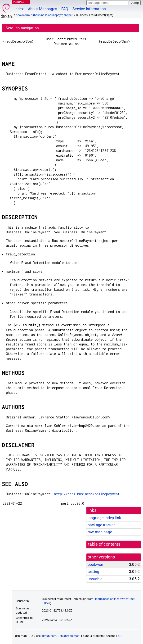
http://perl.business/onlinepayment (87, 494)
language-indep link (104, 518)
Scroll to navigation (22, 28)
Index (19, 9)
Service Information (89, 9)
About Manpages (42, 9)
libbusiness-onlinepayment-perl (53, 15)
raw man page (100, 532)
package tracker (101, 525)
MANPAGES (21, 2)
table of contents (104, 544)
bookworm (23, 15)
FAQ (65, 9)
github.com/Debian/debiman (61, 636)
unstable (95, 579)
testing (93, 572)
